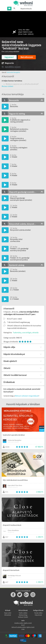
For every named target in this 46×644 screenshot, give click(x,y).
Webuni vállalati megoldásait (27, 396)
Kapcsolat (8, 613)
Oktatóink (8, 615)
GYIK (23, 629)
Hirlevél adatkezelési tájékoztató (23, 627)
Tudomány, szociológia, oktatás (26, 332)
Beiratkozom (27, 57)
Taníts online (23, 613)
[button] (8, 86)
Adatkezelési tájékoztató (23, 623)
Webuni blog (23, 615)
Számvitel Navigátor (13, 72)
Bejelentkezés (26, 9)
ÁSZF (23, 625)
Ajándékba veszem (11, 67)
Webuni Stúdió (23, 617)
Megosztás (8, 63)
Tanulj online (38, 613)
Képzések (38, 615)
